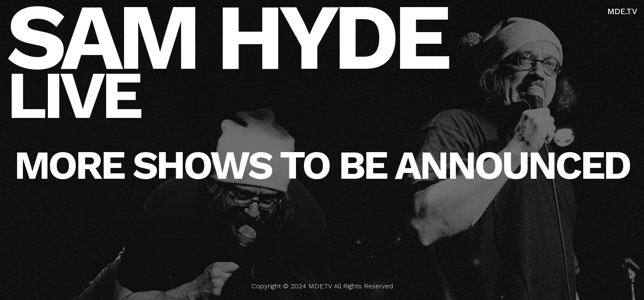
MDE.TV (622, 11)
